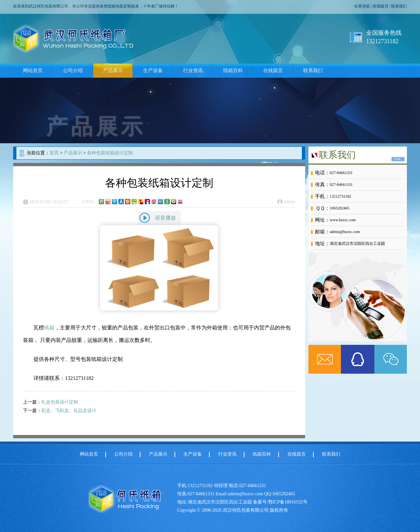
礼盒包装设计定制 (60, 402)
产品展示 (113, 70)
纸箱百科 (233, 70)
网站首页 (33, 70)
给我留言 (381, 6)
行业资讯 (193, 70)
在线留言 (273, 70)
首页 (54, 153)
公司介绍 (73, 70)
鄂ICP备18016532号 (288, 502)
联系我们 (399, 6)
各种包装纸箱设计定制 (110, 153)
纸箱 (49, 328)
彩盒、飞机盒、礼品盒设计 (69, 411)
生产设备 (153, 70)
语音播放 (165, 218)
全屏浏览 (362, 6)
